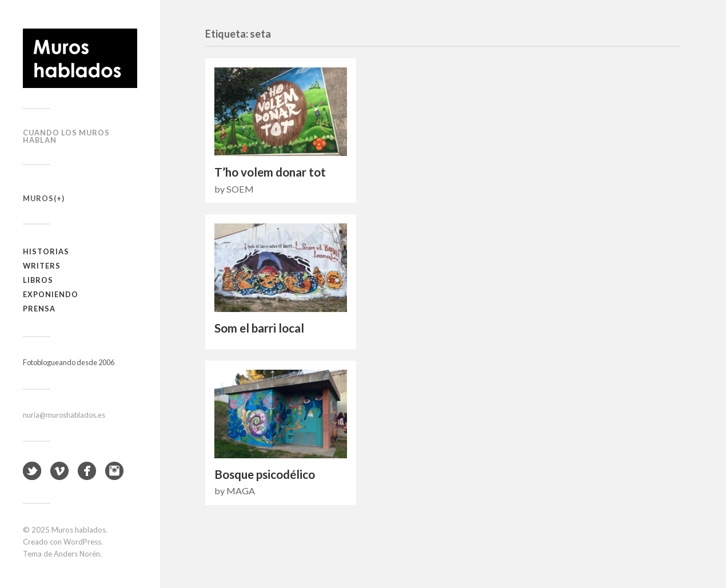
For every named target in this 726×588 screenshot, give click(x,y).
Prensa (39, 309)
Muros (38, 198)
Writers (42, 266)
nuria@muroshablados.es (64, 415)
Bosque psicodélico (265, 474)
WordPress (82, 542)
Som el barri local (259, 328)
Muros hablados (79, 530)
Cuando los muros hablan (66, 136)
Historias (46, 251)
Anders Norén (77, 554)
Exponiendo (51, 294)
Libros (38, 280)
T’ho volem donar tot (270, 172)
